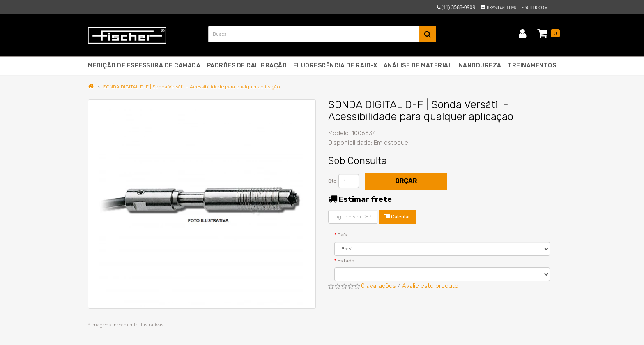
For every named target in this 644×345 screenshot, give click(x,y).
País (343, 235)
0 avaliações (378, 286)
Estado (346, 261)
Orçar (406, 181)
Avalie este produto (430, 286)
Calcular (397, 216)
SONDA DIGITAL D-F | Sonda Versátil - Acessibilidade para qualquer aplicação (192, 87)
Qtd (332, 181)
